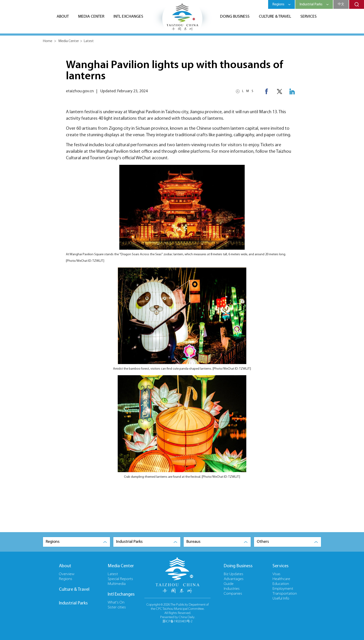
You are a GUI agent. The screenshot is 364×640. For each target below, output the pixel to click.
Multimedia (117, 584)
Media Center (91, 17)
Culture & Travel (275, 17)
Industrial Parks (73, 603)
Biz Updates (234, 574)
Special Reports (120, 579)
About (63, 17)
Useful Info (281, 599)
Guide (229, 584)
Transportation (285, 594)
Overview (67, 574)
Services (309, 17)
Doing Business (235, 17)
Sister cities (117, 607)
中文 (341, 4)
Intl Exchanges (128, 17)
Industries (232, 589)
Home (47, 41)
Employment (283, 589)
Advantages (234, 579)
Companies (233, 594)
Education (281, 584)
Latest (89, 41)
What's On (116, 603)
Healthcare (281, 579)
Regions (66, 579)
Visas (276, 574)
